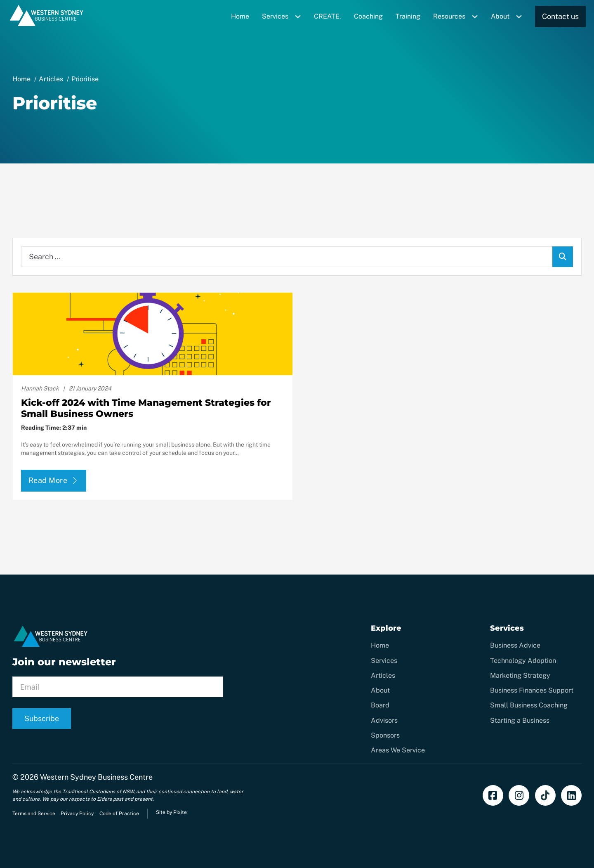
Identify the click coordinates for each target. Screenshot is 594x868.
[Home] (47, 25)
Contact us (560, 16)
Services (275, 16)
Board (380, 705)
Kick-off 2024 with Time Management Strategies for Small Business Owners (146, 408)
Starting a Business (520, 720)
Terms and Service (34, 814)
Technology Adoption (523, 661)
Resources (449, 16)
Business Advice (515, 645)
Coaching (368, 16)
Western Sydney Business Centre (96, 777)
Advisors (384, 720)
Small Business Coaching (529, 705)
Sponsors (385, 735)
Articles (383, 675)
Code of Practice (119, 814)
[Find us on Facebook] (493, 795)
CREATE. (328, 16)
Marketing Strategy (520, 675)
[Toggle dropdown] (301, 17)
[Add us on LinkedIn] (571, 795)
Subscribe (42, 718)
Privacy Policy (77, 814)
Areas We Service (398, 750)
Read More (54, 480)
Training (408, 16)
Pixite (180, 812)
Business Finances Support (532, 690)
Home (240, 16)
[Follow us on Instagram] (519, 795)
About (500, 16)
